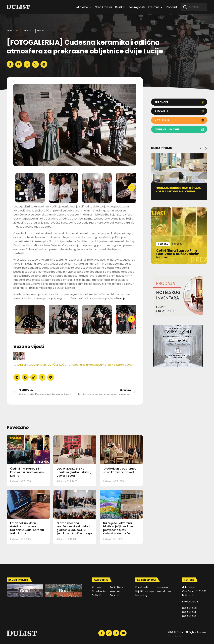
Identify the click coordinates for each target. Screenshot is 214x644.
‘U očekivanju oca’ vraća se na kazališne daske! (120, 470)
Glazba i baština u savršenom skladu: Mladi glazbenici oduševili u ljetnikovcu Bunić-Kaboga (74, 528)
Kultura (41, 31)
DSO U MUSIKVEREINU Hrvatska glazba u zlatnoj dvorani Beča (74, 472)
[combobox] (194, 7)
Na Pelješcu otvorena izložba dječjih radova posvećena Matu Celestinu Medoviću (118, 528)
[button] (10, 64)
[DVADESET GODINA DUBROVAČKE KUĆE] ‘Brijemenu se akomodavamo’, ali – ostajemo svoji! (73, 365)
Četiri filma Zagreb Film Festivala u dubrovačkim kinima (27, 472)
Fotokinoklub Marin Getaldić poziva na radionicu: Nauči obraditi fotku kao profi (27, 528)
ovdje (122, 298)
